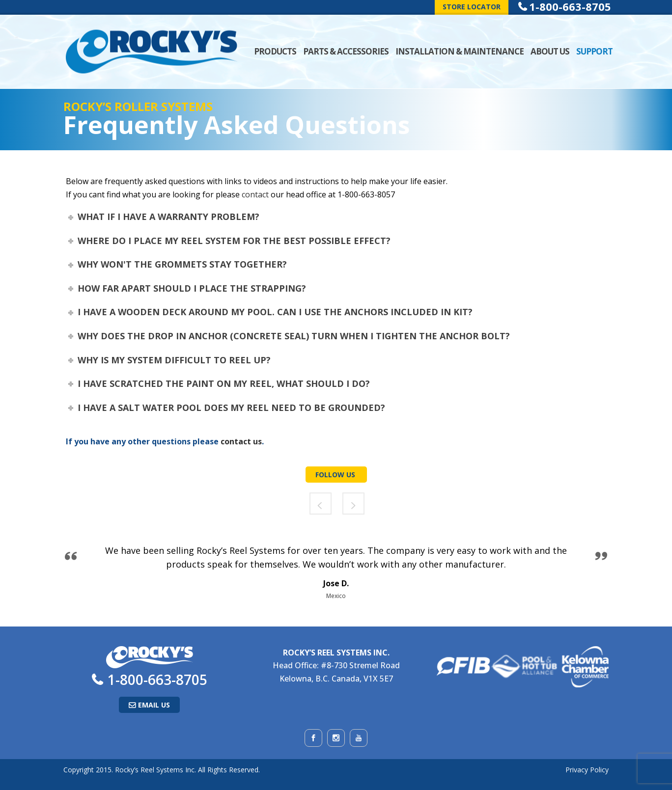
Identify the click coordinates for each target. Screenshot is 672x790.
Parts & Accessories (346, 51)
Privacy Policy (587, 770)
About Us (550, 51)
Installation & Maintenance (460, 51)
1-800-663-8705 (157, 680)
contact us (241, 441)
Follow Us (336, 475)
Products (275, 51)
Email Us (154, 705)
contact (255, 194)
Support (594, 51)
